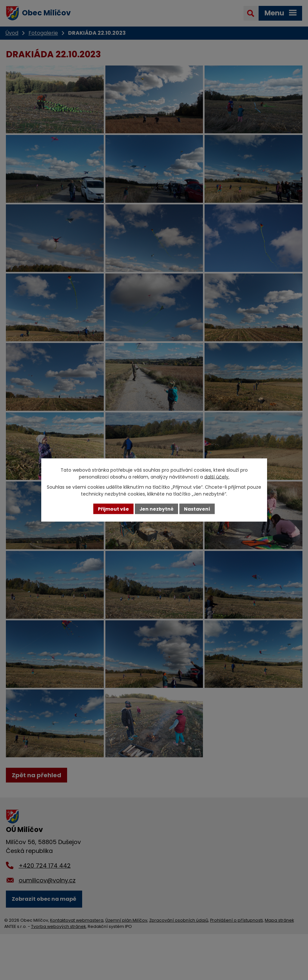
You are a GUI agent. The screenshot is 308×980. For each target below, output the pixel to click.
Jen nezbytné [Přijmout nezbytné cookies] (157, 509)
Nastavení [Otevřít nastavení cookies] (197, 509)
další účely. (217, 477)
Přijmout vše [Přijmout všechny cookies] (113, 509)
